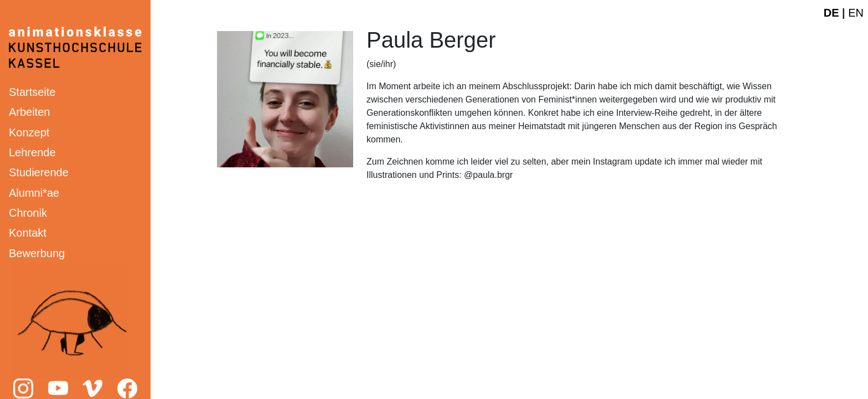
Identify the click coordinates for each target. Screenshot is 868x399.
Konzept (29, 132)
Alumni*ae (34, 193)
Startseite (32, 92)
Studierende (39, 172)
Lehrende (32, 152)
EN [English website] (856, 13)
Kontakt (28, 233)
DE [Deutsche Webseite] (831, 13)
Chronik (28, 213)
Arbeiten (30, 112)
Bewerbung (37, 253)
